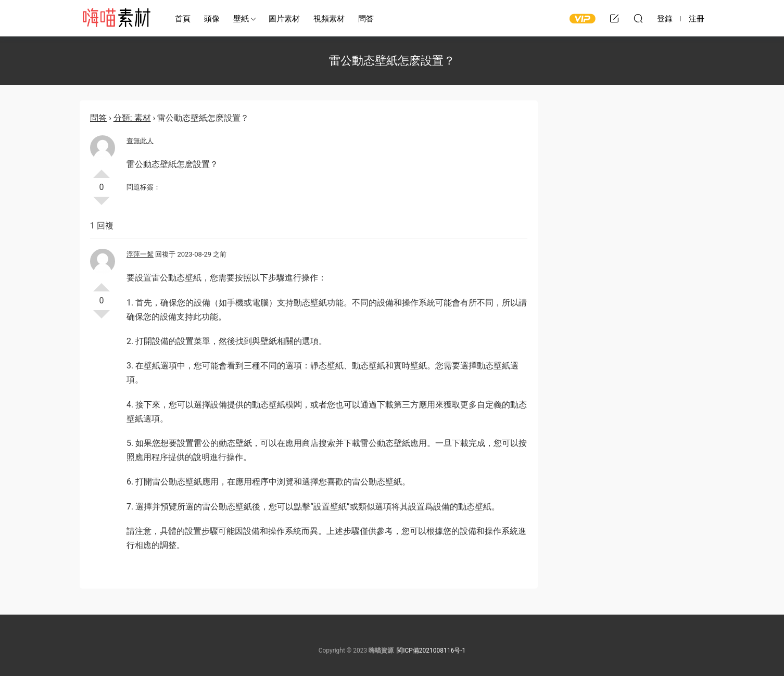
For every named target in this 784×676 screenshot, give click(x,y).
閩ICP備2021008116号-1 (431, 651)
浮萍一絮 (140, 254)
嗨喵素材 (116, 18)
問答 (366, 19)
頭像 (212, 19)
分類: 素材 (132, 118)
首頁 (183, 19)
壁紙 (241, 19)
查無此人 (140, 141)
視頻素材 (329, 19)
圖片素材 (284, 19)
